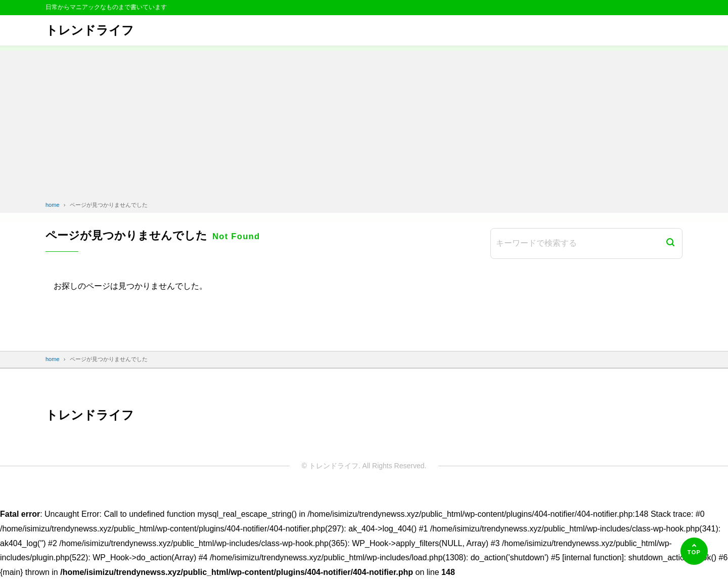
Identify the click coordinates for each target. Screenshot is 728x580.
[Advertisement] (364, 121)
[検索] (670, 243)
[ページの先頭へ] (694, 551)
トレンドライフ (90, 30)
